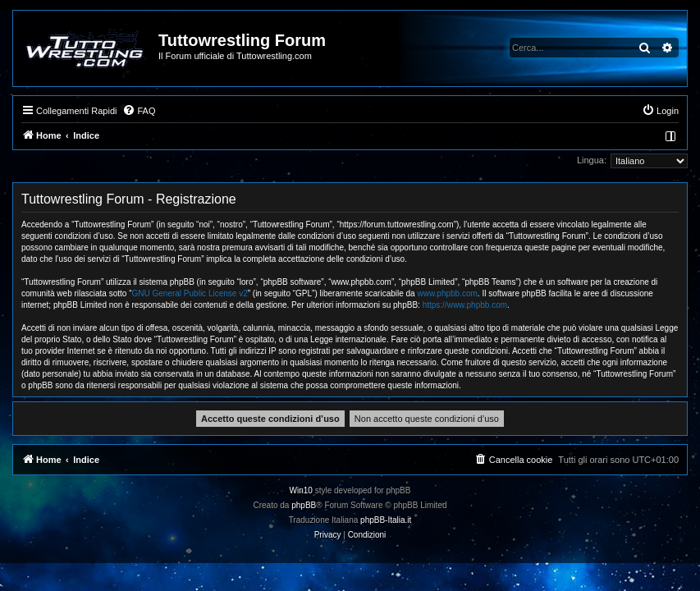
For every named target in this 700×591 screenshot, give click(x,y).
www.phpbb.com (447, 293)
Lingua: (592, 160)
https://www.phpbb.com (465, 305)
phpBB (304, 505)
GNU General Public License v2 (190, 293)
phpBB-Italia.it (386, 520)
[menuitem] (139, 111)
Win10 (301, 490)
